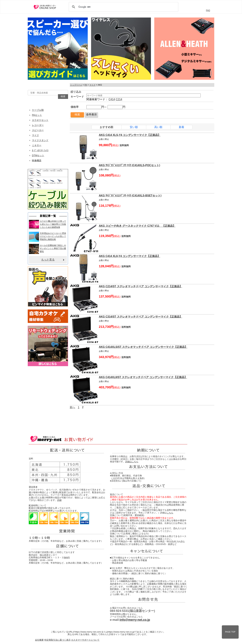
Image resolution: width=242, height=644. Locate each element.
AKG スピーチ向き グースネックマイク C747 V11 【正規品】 (137, 226)
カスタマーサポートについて (85, 640)
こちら (170, 513)
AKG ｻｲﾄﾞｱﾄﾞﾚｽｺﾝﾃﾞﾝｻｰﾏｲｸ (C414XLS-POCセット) (129, 165)
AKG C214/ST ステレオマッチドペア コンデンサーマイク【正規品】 (140, 286)
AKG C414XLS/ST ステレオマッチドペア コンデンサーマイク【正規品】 (143, 347)
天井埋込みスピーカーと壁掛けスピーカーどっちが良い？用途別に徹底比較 (53, 236)
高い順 (158, 127)
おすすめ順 (107, 127)
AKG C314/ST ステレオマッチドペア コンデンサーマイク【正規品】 (140, 317)
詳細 (59, 500)
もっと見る (48, 260)
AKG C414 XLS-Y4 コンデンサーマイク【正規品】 (130, 135)
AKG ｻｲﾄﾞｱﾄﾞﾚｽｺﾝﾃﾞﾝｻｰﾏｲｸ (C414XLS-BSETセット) (130, 196)
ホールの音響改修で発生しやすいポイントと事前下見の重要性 (53, 248)
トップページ (76, 85)
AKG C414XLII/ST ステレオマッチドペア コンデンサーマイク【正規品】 (143, 377)
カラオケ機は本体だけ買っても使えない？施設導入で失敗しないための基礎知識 (53, 224)
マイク (92, 85)
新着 (182, 127)
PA (86, 85)
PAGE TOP (230, 632)
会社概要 (39, 640)
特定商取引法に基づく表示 (57, 640)
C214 (119, 99)
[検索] (123, 7)
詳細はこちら (132, 462)
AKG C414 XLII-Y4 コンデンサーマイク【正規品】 (129, 256)
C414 (112, 99)
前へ (72, 407)
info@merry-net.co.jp (135, 620)
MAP (67, 557)
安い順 (134, 127)
